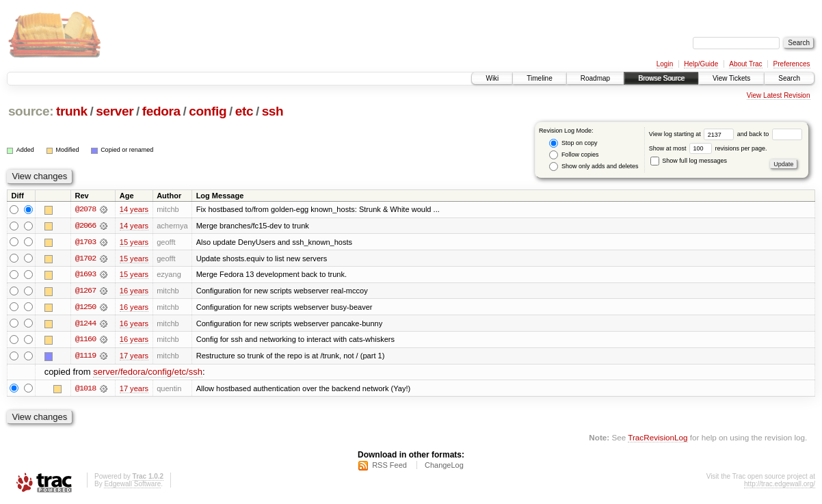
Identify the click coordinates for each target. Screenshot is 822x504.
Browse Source (661, 78)
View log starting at (693, 134)
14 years (134, 209)
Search (789, 78)
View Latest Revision (779, 95)
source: (31, 111)
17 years (134, 357)
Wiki (492, 78)
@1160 (85, 341)
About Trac (745, 64)
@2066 (85, 226)
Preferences (792, 64)
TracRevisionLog (658, 439)
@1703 (85, 242)
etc (244, 111)
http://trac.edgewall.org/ (780, 486)
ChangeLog (444, 467)
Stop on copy (573, 143)
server (115, 111)
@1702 (85, 258)
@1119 (85, 357)
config (208, 111)
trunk (72, 111)
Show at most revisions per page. (708, 148)
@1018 (85, 390)
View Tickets (731, 78)
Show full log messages (689, 161)
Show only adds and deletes (594, 167)
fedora (161, 111)
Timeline (539, 78)
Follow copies (574, 155)
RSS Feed (389, 467)
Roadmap (595, 78)
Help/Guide (701, 64)
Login (665, 64)
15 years (134, 242)
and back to (770, 134)
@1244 (85, 324)
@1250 (85, 308)
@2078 (85, 209)
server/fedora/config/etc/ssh (148, 374)
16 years (134, 291)
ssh (273, 111)
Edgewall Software (132, 486)
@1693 (85, 275)
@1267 (85, 291)
